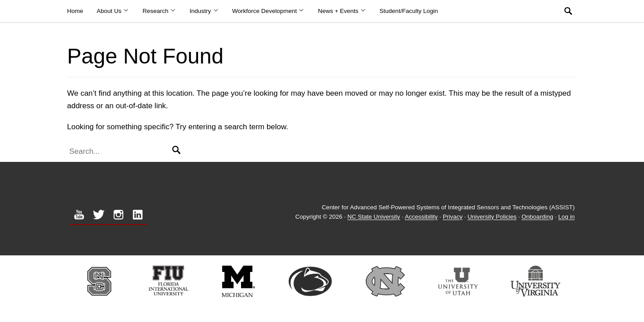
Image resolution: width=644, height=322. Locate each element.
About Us (113, 11)
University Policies (492, 217)
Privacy (453, 217)
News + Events (342, 11)
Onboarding (537, 217)
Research (159, 11)
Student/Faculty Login (409, 11)
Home (75, 11)
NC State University (374, 217)
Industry (204, 11)
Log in (566, 217)
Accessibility (421, 217)
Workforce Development (268, 11)
